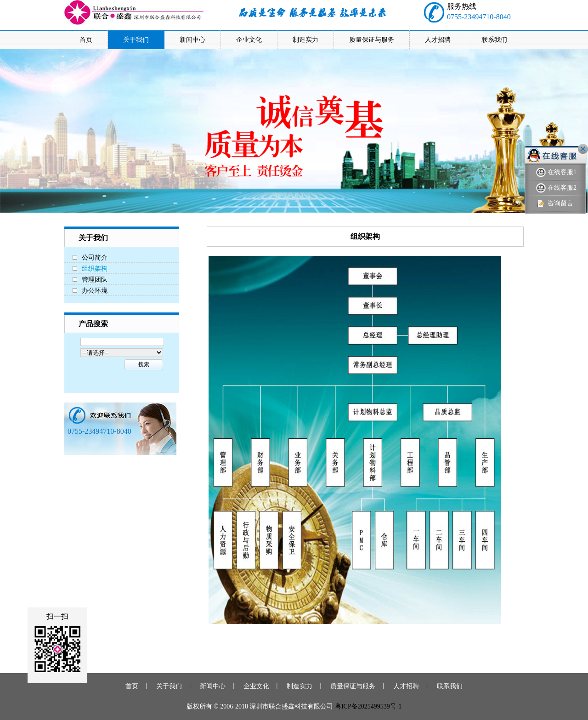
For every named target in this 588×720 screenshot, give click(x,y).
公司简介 (95, 258)
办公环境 (95, 291)
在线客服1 (556, 173)
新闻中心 (213, 686)
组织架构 (95, 269)
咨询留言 (555, 204)
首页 (132, 686)
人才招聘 (406, 686)
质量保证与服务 (353, 686)
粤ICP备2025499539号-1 (368, 706)
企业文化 (256, 686)
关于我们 (169, 686)
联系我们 (450, 686)
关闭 (583, 149)
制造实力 (300, 686)
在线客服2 (556, 188)
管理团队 (95, 280)
